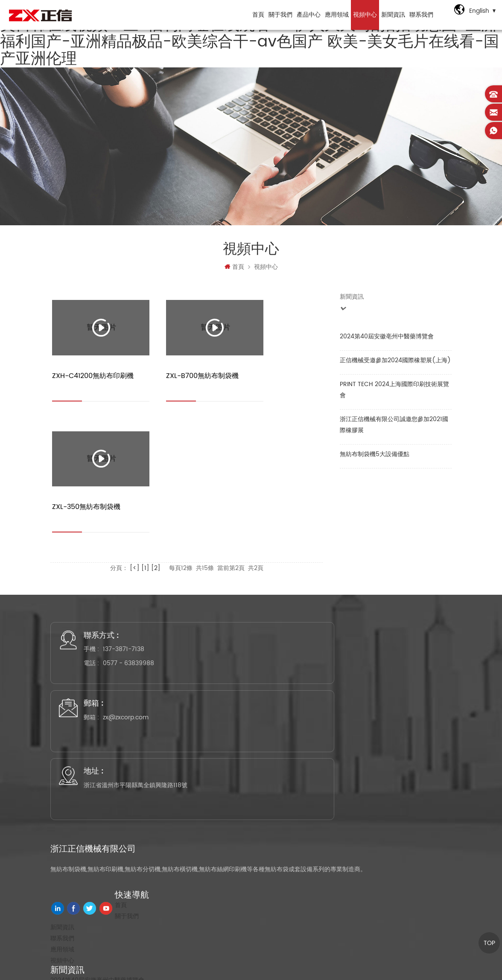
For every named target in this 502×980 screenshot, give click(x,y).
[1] (145, 421)
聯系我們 (419, 15)
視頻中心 (362, 15)
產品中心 (306, 15)
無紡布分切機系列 (74, 876)
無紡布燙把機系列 (74, 865)
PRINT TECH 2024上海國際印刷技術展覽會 (394, 394)
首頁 (256, 15)
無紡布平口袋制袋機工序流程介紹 (95, 801)
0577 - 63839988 (138, 571)
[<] (135, 421)
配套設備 (62, 887)
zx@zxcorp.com (271, 557)
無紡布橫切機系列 (74, 854)
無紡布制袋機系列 (74, 832)
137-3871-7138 (133, 557)
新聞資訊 (391, 15)
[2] (156, 421)
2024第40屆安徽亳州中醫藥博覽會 (387, 341)
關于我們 (278, 15)
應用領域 (334, 15)
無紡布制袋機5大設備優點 (375, 458)
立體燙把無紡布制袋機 (80, 812)
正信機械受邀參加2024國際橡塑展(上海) (395, 365)
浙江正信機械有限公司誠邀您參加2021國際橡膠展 (394, 429)
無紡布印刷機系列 (74, 843)
